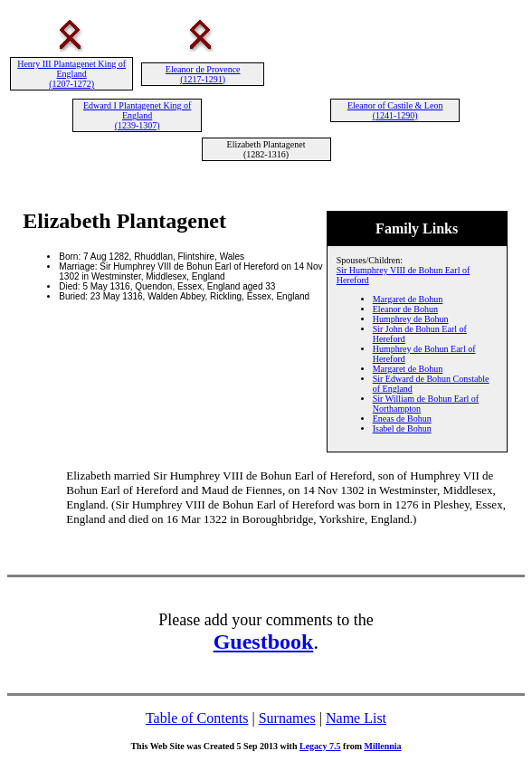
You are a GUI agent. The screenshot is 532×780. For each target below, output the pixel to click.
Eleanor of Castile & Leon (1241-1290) (395, 110)
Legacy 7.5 (320, 746)
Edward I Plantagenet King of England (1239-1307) (137, 115)
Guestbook (264, 642)
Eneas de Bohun (402, 419)
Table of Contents (197, 718)
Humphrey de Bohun (411, 319)
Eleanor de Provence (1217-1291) (203, 74)
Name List (356, 718)
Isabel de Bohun (402, 428)
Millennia (382, 746)
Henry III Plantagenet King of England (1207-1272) (71, 74)
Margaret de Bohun (408, 299)
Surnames (287, 718)
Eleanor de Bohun (405, 309)
